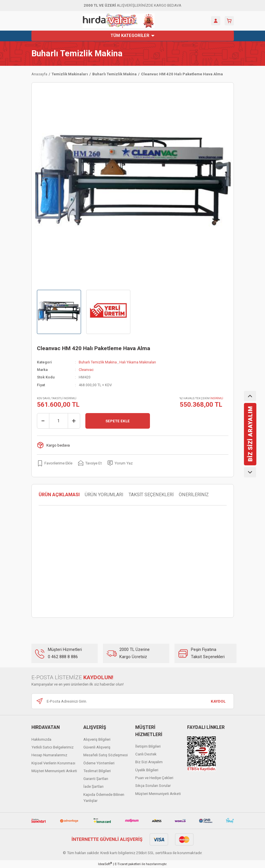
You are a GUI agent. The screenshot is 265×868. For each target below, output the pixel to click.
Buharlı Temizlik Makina (77, 54)
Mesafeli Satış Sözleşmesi (106, 755)
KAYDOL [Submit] (218, 701)
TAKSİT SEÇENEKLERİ (151, 495)
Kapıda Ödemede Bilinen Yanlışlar (104, 798)
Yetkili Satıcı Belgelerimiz (52, 747)
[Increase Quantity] (74, 421)
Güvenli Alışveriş (97, 747)
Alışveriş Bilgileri (97, 739)
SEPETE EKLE (118, 421)
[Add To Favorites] (55, 463)
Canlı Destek (146, 754)
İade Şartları (93, 786)
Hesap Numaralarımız (49, 755)
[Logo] (119, 21)
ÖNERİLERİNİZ (194, 495)
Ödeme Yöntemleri (99, 763)
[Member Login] (216, 21)
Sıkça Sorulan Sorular (153, 786)
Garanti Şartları (96, 779)
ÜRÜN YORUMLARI (104, 495)
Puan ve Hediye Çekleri (154, 778)
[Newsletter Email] (133, 701)
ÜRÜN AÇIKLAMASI (59, 495)
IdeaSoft (105, 864)
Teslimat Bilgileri (97, 771)
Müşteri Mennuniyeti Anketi (54, 771)
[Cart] (229, 21)
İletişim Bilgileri (148, 746)
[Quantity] (59, 421)
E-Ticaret (121, 864)
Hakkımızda (41, 739)
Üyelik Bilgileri (147, 770)
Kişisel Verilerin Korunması (53, 763)
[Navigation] (133, 36)
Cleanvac (86, 370)
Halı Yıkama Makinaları (138, 362)
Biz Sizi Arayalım (149, 762)
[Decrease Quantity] (43, 421)
